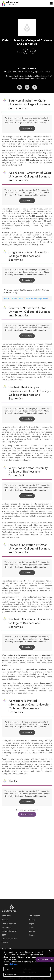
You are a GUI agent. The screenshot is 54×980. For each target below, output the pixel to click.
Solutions (32, 940)
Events (31, 936)
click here (13, 964)
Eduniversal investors (9, 948)
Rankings (32, 929)
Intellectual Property (9, 940)
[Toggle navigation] (51, 4)
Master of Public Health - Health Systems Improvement (27, 307)
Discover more (27, 814)
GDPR (4, 944)
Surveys (32, 944)
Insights (32, 932)
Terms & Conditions (9, 932)
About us (5, 929)
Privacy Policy (7, 936)
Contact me (27, 137)
